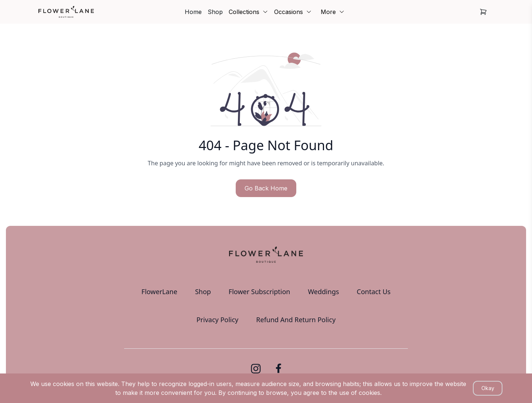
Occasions (293, 12)
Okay (488, 388)
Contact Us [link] (374, 292)
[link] (66, 12)
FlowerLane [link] (159, 292)
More (333, 12)
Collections (248, 12)
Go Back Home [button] (266, 188)
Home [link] (193, 12)
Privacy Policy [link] (218, 320)
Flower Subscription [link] (260, 292)
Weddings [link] (323, 292)
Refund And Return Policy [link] (296, 320)
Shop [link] (215, 12)
